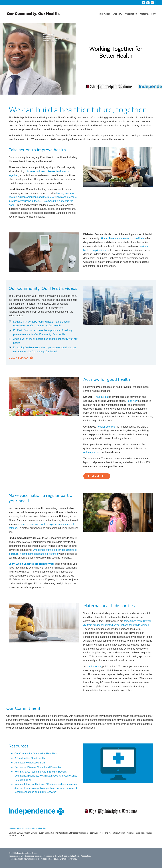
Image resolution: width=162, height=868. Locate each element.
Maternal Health (148, 14)
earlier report (94, 667)
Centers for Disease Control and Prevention (38, 767)
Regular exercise (106, 427)
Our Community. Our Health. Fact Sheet (36, 754)
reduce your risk (92, 452)
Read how (132, 401)
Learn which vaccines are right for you (31, 564)
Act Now (118, 14)
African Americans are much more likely (122, 238)
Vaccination (131, 14)
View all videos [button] (18, 358)
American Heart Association (30, 763)
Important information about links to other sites (27, 828)
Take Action (104, 14)
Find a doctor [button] (97, 476)
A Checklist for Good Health (30, 758)
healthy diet (102, 397)
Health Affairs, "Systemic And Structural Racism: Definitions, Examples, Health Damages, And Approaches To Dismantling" (46, 776)
